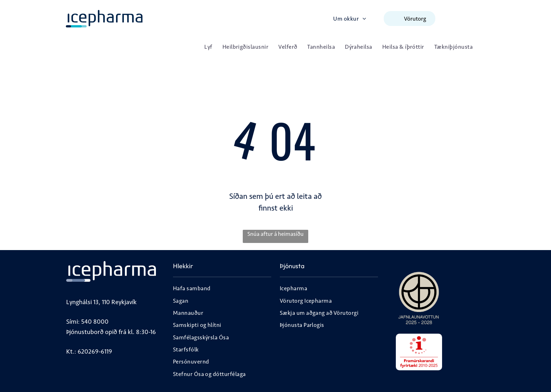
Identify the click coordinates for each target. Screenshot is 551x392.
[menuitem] (350, 18)
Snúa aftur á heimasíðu (275, 234)
